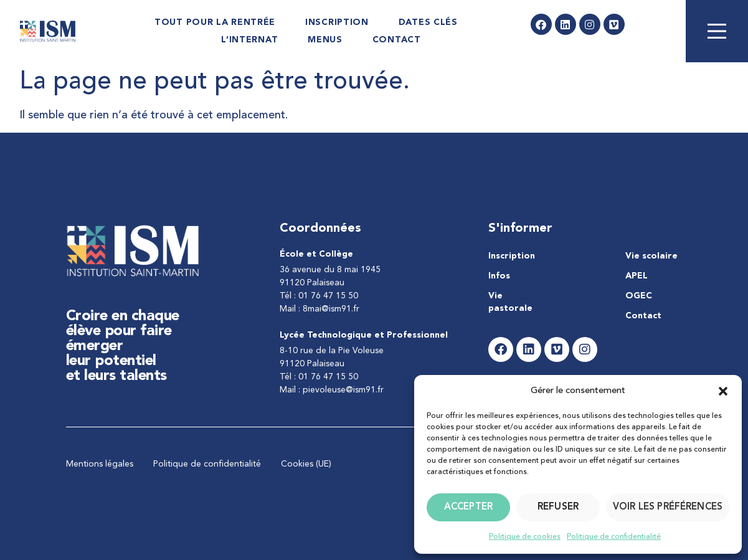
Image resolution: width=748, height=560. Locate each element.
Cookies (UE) (306, 464)
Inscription (337, 22)
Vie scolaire (651, 256)
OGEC (639, 296)
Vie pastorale (510, 302)
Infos (499, 276)
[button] (723, 391)
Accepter (468, 507)
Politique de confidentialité (614, 537)
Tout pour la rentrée (215, 22)
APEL (637, 276)
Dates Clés (428, 22)
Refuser (558, 507)
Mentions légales (100, 464)
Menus (325, 40)
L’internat (249, 40)
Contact (397, 40)
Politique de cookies (525, 537)
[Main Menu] (717, 31)
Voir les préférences (668, 507)
